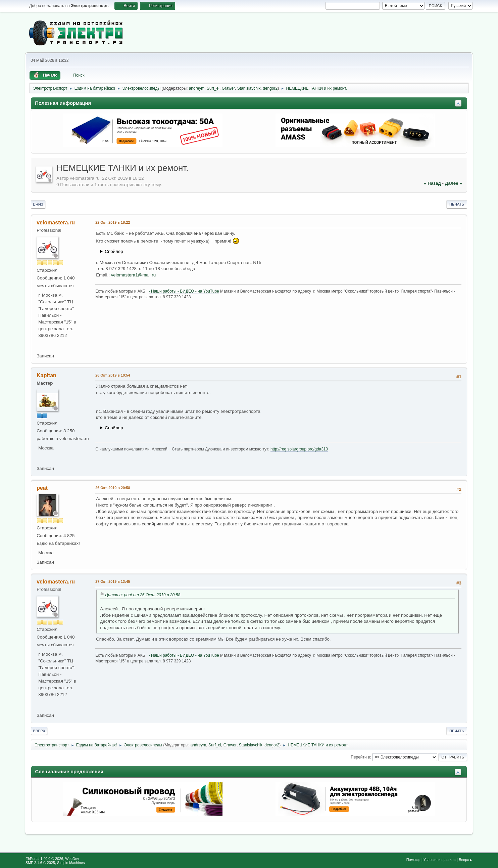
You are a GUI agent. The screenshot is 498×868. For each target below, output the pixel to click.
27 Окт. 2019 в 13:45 (113, 581)
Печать (457, 204)
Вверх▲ (466, 860)
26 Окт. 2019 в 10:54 (113, 375)
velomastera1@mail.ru (134, 275)
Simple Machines (71, 863)
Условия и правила (439, 860)
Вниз (38, 204)
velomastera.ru (56, 223)
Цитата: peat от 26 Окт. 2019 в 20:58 (143, 595)
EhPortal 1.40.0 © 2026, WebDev (52, 859)
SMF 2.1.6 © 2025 (40, 863)
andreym (197, 88)
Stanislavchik (249, 88)
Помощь (413, 860)
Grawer (228, 88)
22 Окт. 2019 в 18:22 (113, 222)
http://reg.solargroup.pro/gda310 (299, 449)
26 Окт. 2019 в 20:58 (113, 488)
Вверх (39, 731)
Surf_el (213, 88)
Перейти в (360, 757)
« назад (432, 183)
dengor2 (270, 88)
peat (42, 488)
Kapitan (46, 375)
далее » (454, 183)
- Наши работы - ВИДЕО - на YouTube (184, 291)
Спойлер (114, 251)
